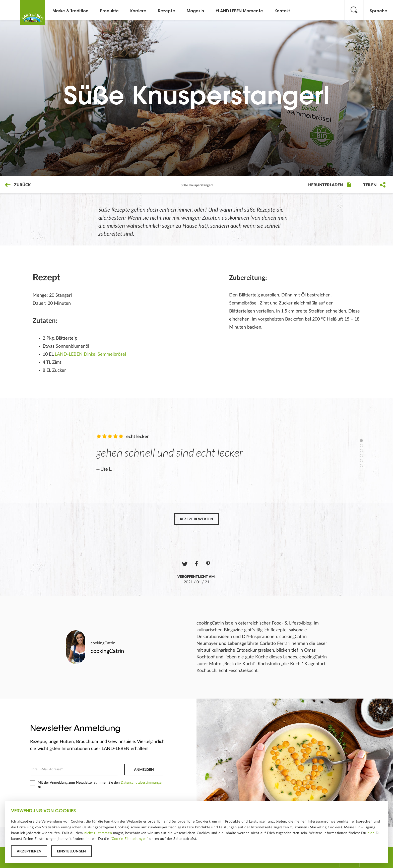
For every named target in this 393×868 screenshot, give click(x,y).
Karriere (138, 11)
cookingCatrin (103, 643)
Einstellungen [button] (72, 851)
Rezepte (167, 11)
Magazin (195, 11)
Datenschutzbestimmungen (142, 783)
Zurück (18, 185)
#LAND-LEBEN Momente (239, 11)
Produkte (109, 11)
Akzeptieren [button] (29, 851)
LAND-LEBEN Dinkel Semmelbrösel (90, 354)
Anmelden (144, 770)
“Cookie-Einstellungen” (129, 839)
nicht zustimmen (98, 833)
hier (370, 833)
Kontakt (283, 11)
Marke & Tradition (70, 11)
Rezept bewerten (196, 519)
